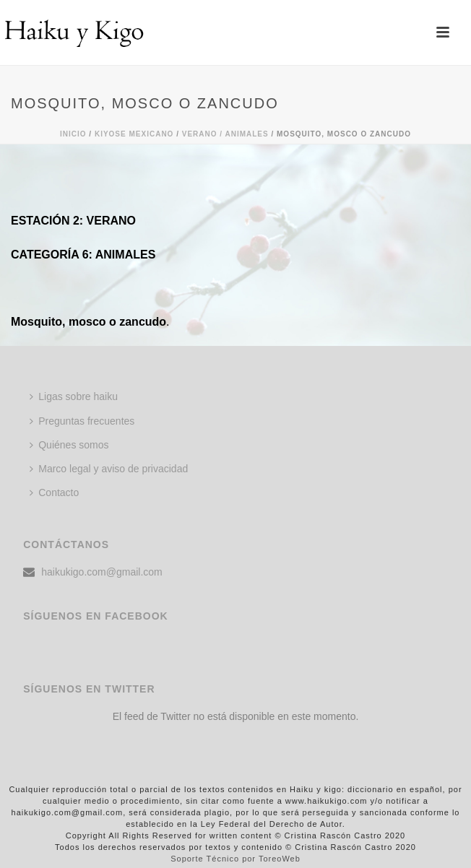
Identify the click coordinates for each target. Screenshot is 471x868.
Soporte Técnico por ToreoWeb (236, 859)
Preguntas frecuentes (82, 421)
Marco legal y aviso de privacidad (109, 469)
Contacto (54, 492)
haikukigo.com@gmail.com (102, 572)
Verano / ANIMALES (225, 134)
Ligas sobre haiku (74, 396)
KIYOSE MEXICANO (134, 134)
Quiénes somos (69, 445)
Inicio (73, 134)
